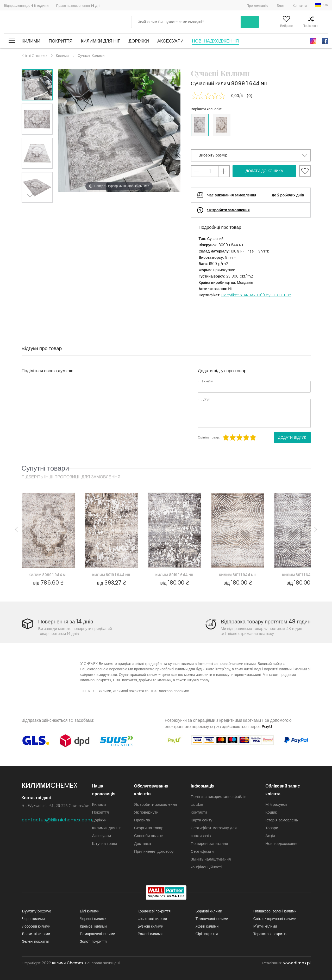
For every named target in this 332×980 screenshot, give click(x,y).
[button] (251, 155)
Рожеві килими (150, 934)
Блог (280, 6)
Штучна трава (105, 843)
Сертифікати (202, 851)
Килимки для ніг (100, 41)
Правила (142, 820)
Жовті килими (207, 926)
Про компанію (257, 6)
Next (31, 209)
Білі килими (89, 911)
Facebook (325, 41)
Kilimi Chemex (34, 56)
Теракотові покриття (270, 934)
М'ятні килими (265, 926)
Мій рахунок (251, 26)
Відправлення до (26, 6)
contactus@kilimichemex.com (57, 820)
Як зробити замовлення (228, 210)
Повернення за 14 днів (66, 622)
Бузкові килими (150, 926)
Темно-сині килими (211, 919)
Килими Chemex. (68, 963)
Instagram (313, 41)
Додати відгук (292, 437)
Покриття (61, 41)
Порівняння (301, 26)
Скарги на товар (149, 828)
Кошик (324, 26)
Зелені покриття (35, 941)
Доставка (143, 843)
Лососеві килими (36, 926)
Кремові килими (93, 926)
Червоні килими (93, 919)
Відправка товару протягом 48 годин (264, 622)
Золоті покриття (93, 941)
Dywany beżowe (36, 911)
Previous (43, 209)
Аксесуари (170, 41)
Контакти (300, 6)
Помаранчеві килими (97, 934)
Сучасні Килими (91, 56)
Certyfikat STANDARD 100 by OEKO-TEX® (256, 295)
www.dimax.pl (297, 963)
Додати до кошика (264, 171)
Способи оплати (149, 836)
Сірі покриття (206, 934)
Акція (270, 836)
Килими (31, 41)
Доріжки (139, 41)
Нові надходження (215, 41)
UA (326, 5)
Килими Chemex (27, 22)
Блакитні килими (36, 934)
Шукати (221, 22)
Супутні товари (45, 468)
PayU (267, 727)
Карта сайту (202, 820)
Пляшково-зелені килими (274, 911)
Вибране (276, 26)
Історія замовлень (282, 820)
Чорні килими (33, 919)
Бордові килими (208, 911)
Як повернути (146, 812)
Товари (272, 828)
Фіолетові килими (152, 919)
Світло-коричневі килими (274, 919)
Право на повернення (78, 6)
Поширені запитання (209, 843)
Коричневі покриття (154, 911)
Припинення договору (154, 851)
